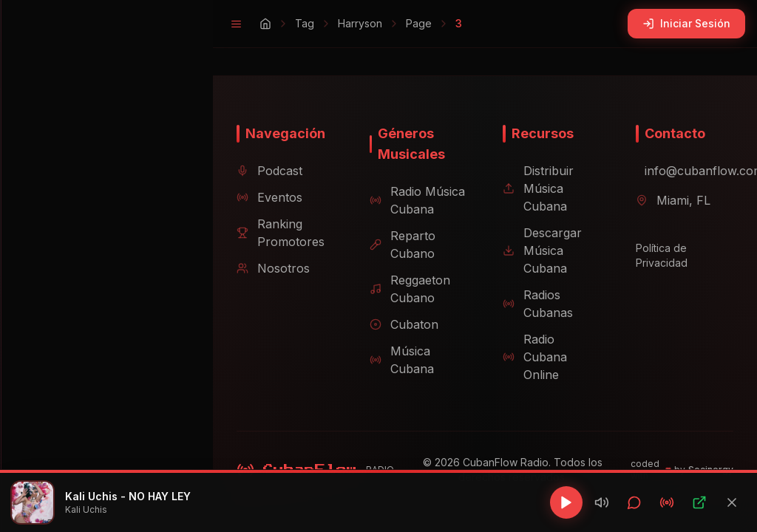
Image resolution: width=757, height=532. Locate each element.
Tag (281, 23)
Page (395, 23)
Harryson (336, 23)
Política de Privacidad (656, 261)
